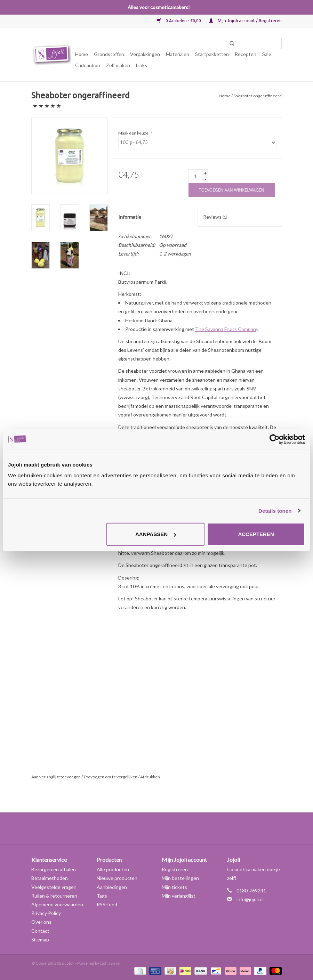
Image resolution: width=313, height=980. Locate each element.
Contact (40, 931)
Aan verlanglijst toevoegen (56, 777)
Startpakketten (212, 54)
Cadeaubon (88, 65)
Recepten (246, 54)
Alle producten (113, 869)
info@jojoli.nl (250, 899)
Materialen (178, 54)
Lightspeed (110, 963)
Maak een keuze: (135, 133)
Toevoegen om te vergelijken (111, 777)
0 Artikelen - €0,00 (179, 21)
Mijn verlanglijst (179, 896)
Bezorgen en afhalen (54, 869)
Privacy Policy (46, 913)
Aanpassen (156, 534)
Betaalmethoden (50, 878)
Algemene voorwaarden (57, 904)
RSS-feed (107, 904)
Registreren (175, 869)
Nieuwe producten (117, 878)
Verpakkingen (145, 54)
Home (82, 54)
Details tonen (275, 511)
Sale (267, 54)
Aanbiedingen (112, 887)
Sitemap (40, 939)
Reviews (215, 217)
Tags (102, 896)
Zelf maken (118, 65)
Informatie (130, 217)
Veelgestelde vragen (54, 887)
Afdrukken (150, 777)
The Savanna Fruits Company (227, 329)
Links (142, 65)
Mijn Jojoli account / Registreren (245, 21)
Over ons (41, 922)
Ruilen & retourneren (54, 896)
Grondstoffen (109, 54)
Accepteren (256, 534)
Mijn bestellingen (180, 878)
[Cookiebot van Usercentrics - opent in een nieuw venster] (275, 439)
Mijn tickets (174, 887)
